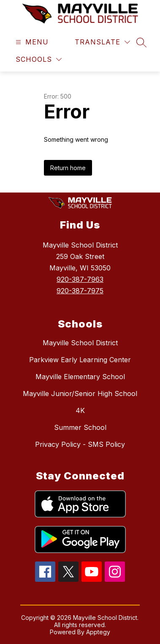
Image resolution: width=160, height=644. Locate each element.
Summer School (80, 427)
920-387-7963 (80, 279)
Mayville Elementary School (80, 377)
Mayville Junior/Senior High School (80, 394)
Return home (68, 168)
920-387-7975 (80, 291)
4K (80, 410)
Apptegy (98, 632)
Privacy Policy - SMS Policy (80, 444)
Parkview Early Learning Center (80, 360)
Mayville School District (80, 343)
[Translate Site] (102, 42)
